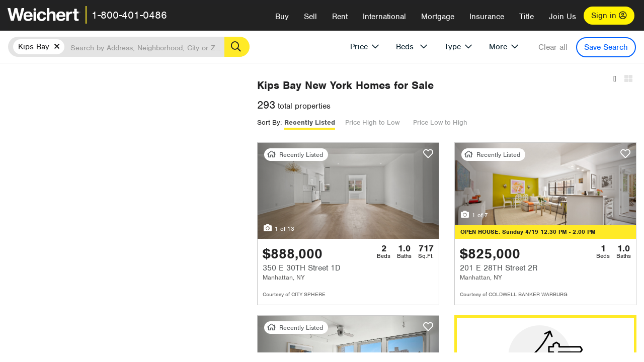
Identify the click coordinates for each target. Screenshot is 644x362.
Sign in (609, 16)
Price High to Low (380, 122)
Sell (310, 17)
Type (453, 47)
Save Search (606, 47)
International (384, 17)
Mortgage (438, 17)
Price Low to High (448, 122)
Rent (340, 17)
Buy (282, 17)
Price (359, 47)
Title (527, 17)
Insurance (487, 17)
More (498, 47)
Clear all (553, 47)
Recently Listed (318, 122)
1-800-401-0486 (129, 15)
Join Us (562, 17)
